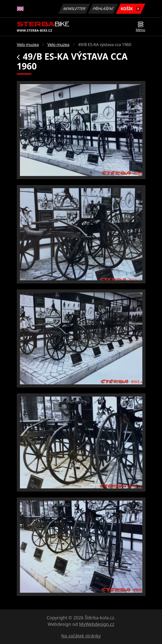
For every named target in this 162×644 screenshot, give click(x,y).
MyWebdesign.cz (97, 624)
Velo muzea (28, 44)
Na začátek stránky (81, 636)
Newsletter (74, 9)
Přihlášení (103, 9)
